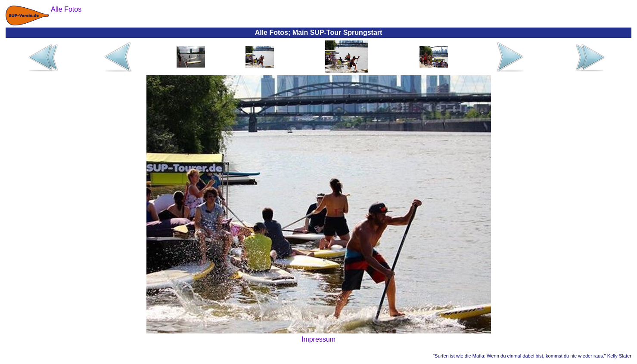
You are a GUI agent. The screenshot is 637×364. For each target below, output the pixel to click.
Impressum (318, 339)
